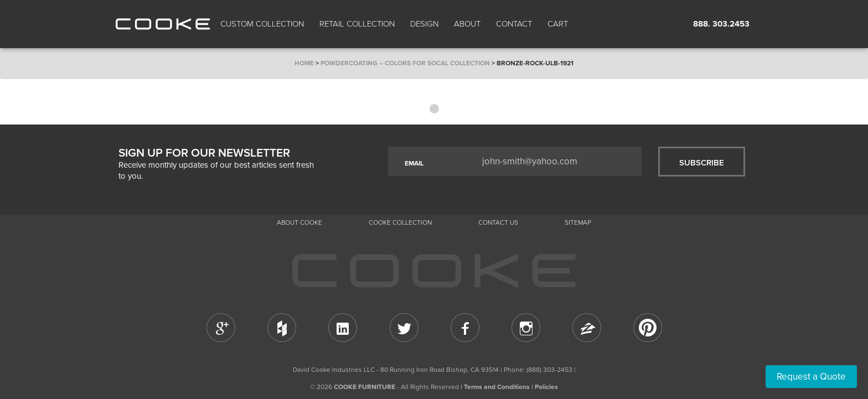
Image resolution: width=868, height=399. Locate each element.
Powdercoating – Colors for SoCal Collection (405, 63)
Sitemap (578, 222)
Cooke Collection (400, 222)
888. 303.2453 (721, 24)
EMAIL (414, 163)
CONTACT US (498, 222)
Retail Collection (357, 24)
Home (304, 63)
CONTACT (514, 24)
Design (424, 24)
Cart (559, 24)
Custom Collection (262, 24)
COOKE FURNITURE (365, 387)
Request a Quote (811, 377)
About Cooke (299, 222)
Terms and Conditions (497, 387)
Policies (546, 387)
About (467, 24)
